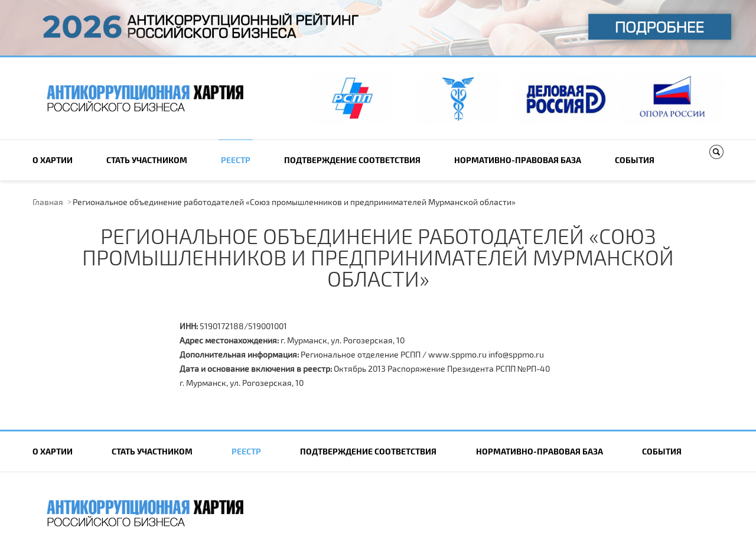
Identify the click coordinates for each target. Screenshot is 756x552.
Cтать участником (147, 160)
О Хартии (53, 160)
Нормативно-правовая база (518, 160)
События (635, 160)
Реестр (236, 160)
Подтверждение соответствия (352, 160)
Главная (48, 202)
